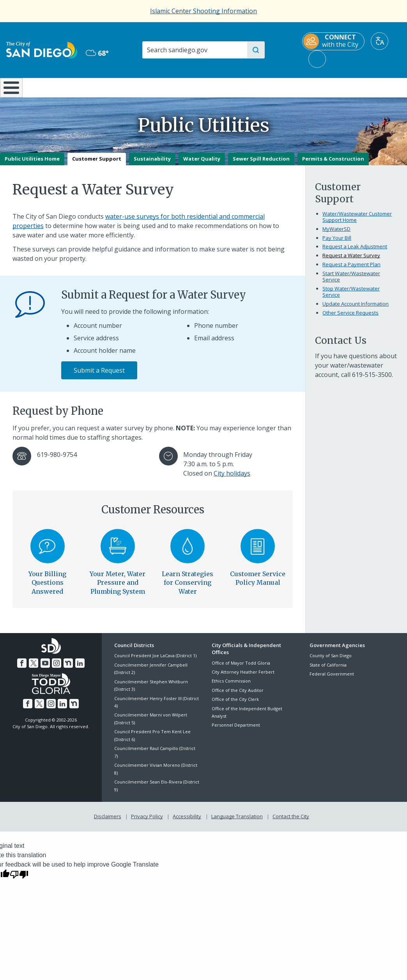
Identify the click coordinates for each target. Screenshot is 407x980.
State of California (328, 670)
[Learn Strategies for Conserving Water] (188, 552)
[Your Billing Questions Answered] (48, 552)
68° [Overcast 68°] (97, 53)
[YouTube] (45, 669)
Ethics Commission (231, 687)
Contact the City (291, 822)
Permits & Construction (333, 165)
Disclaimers (108, 822)
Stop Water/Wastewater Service (351, 297)
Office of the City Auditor (238, 696)
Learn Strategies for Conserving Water (188, 588)
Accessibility (187, 822)
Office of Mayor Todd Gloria (241, 668)
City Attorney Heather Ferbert (243, 677)
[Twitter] (34, 669)
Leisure (53, 87)
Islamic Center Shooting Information (203, 11)
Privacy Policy (147, 822)
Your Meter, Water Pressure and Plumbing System (118, 588)
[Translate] (380, 41)
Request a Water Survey (351, 261)
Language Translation (237, 822)
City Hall (373, 87)
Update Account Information (356, 309)
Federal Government (332, 680)
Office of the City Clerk (235, 705)
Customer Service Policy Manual (258, 584)
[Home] (11, 90)
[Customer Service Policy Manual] (258, 552)
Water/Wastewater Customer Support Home (357, 222)
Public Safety (306, 87)
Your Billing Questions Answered (47, 588)
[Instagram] (57, 669)
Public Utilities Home (32, 165)
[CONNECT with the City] (333, 41)
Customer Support (97, 165)
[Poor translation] (19, 879)
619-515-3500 (372, 380)
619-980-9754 (57, 460)
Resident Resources (116, 87)
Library (238, 87)
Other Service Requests (350, 318)
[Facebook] (22, 669)
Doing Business (176, 87)
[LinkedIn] (80, 669)
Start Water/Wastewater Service (351, 282)
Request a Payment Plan (351, 270)
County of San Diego (331, 661)
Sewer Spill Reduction (261, 165)
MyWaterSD (336, 234)
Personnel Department (236, 731)
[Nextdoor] (68, 669)
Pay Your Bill (337, 243)
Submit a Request (99, 376)
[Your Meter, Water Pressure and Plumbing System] (118, 552)
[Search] (194, 50)
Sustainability (152, 165)
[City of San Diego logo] (42, 50)
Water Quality (202, 165)
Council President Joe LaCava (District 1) (155, 661)
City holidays (232, 479)
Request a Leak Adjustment (355, 252)
